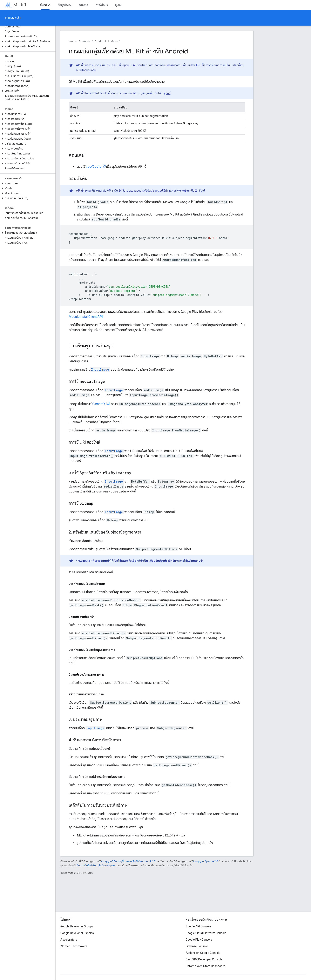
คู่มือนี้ (167, 93)
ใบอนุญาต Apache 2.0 (205, 861)
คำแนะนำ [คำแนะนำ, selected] (45, 5)
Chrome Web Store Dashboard (205, 966)
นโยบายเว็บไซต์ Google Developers (96, 865)
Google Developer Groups (77, 926)
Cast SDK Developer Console (204, 959)
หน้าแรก (73, 41)
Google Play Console (199, 940)
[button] (27, 41)
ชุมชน (118, 5)
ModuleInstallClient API (86, 317)
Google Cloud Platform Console (206, 933)
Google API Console (198, 926)
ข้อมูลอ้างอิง (65, 5)
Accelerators (69, 940)
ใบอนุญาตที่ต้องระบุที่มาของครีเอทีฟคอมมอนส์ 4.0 (128, 861)
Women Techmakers (74, 946)
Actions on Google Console (203, 953)
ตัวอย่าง (83, 5)
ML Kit (20, 5)
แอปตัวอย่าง (93, 167)
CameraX (99, 404)
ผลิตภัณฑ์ (88, 41)
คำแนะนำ (13, 18)
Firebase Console (197, 946)
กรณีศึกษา (102, 5)
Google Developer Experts (77, 933)
